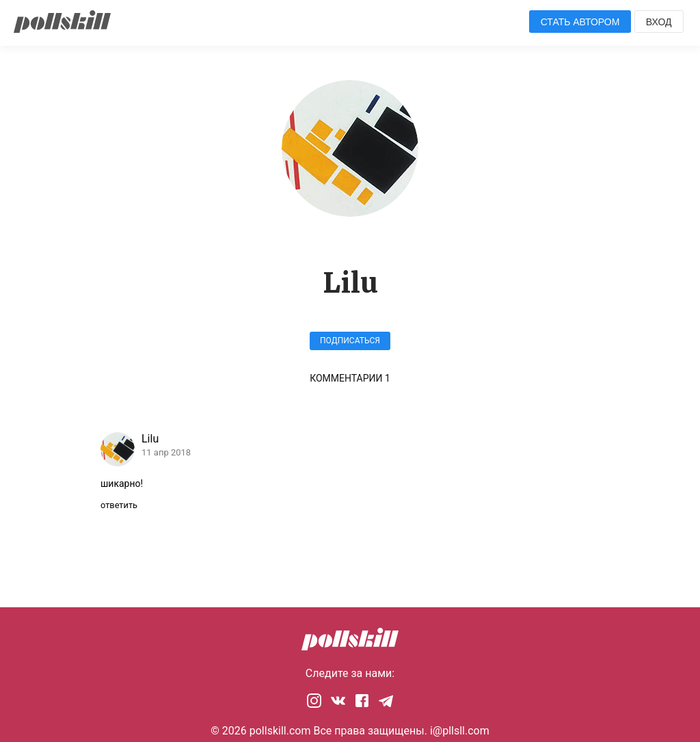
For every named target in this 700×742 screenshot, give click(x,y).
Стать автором (580, 22)
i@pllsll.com (460, 731)
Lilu (150, 439)
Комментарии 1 (350, 378)
